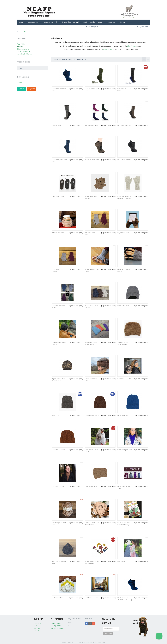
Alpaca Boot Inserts (59, 196)
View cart (122, 22)
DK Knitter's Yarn (58, 598)
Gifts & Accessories (23, 49)
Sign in (21, 89)
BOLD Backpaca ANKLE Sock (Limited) (125, 599)
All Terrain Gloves (58, 233)
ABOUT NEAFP (39, 623)
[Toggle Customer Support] (159, 636)
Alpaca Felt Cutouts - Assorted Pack (92, 562)
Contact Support (57, 623)
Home (21, 22)
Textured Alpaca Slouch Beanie (123, 343)
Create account (73, 626)
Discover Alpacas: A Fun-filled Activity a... (124, 524)
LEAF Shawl (121, 561)
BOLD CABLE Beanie (59, 450)
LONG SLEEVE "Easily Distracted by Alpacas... (92, 525)
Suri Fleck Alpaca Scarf (125, 450)
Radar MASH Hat (123, 306)
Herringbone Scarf (58, 486)
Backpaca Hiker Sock (124, 125)
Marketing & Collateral (24, 54)
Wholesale (20, 46)
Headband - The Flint (124, 379)
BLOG (36, 626)
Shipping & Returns (57, 628)
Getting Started (33, 22)
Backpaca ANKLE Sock (92, 160)
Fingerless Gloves (123, 233)
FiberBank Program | (50, 22)
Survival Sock (56, 125)
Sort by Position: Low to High (64, 60)
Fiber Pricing (21, 44)
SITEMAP (37, 631)
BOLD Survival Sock (91, 125)
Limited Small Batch (24, 51)
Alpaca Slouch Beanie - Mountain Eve (60, 380)
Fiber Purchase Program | (70, 22)
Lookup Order (56, 626)
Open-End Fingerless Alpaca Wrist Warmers (125, 197)
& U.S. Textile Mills (99, 642)
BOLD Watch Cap (123, 415)
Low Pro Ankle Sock (124, 160)
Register (32, 89)
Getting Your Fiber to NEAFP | (93, 22)
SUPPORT (37, 628)
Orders (19, 82)
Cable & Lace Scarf (91, 486)
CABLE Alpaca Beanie (92, 415)
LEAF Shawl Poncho (91, 598)
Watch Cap (56, 415)
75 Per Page (81, 60)
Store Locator (108, 49)
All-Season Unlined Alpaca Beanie (91, 343)
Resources (111, 22)
